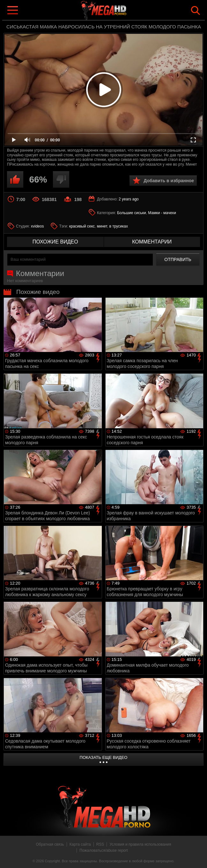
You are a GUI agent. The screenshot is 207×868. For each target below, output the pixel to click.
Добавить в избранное (169, 181)
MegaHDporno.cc (116, 11)
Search (196, 11)
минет (102, 226)
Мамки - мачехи (162, 213)
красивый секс (82, 226)
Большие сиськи (132, 213)
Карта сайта (80, 844)
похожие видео (55, 242)
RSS (100, 844)
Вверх (197, 856)
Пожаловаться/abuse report (103, 850)
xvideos (37, 226)
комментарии (152, 242)
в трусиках (118, 226)
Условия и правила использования (140, 844)
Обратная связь (50, 844)
